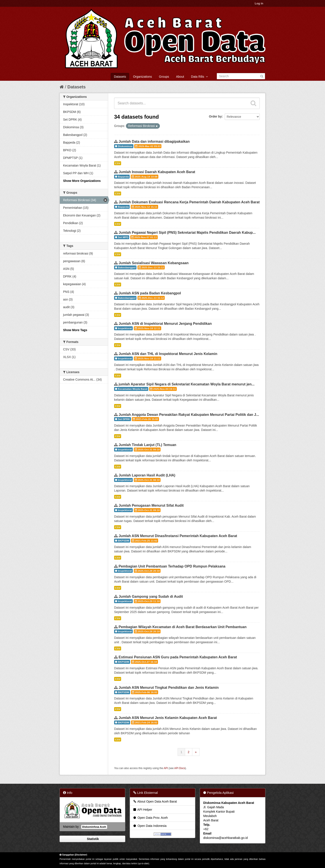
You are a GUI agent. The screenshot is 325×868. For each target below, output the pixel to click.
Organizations (142, 77)
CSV (118, 163)
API (166, 768)
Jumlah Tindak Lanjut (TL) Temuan (147, 445)
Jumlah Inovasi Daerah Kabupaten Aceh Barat (157, 172)
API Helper (142, 810)
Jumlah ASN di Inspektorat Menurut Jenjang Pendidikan (165, 324)
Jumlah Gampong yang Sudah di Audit (151, 597)
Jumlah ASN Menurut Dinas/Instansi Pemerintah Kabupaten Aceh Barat (178, 536)
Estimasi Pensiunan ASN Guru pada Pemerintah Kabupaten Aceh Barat (178, 657)
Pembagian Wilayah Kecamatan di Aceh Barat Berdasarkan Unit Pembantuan (182, 627)
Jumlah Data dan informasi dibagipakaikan (154, 141)
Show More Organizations (82, 181)
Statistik (92, 839)
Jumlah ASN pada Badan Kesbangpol (150, 293)
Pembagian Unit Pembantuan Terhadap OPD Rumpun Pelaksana (172, 566)
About (180, 77)
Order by (215, 116)
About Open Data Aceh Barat (155, 801)
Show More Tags (75, 330)
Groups (164, 77)
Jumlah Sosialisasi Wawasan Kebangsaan (154, 263)
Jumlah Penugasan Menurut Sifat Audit (151, 505)
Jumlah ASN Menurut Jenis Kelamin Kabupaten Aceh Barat (168, 718)
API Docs (180, 768)
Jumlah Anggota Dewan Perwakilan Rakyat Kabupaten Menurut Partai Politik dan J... (189, 415)
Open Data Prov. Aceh (150, 818)
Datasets (120, 77)
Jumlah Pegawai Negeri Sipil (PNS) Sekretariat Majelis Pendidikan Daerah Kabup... (187, 233)
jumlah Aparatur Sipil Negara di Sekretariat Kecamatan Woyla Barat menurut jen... (186, 384)
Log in (259, 3)
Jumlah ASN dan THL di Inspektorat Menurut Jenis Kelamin (168, 354)
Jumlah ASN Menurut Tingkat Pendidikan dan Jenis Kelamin (169, 688)
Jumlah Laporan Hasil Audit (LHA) (147, 475)
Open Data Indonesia (150, 826)
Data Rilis (199, 77)
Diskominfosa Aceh (94, 827)
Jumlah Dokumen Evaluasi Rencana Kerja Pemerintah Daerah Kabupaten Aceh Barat (189, 202)
